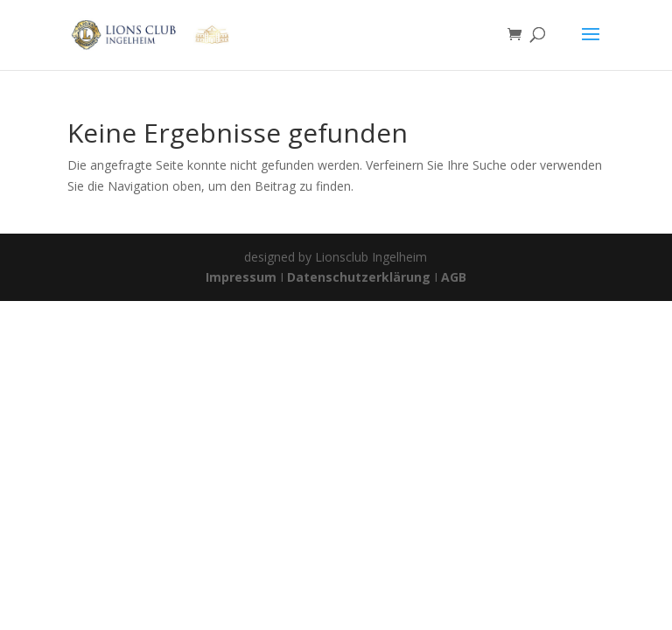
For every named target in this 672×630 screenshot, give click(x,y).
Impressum (243, 277)
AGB (454, 277)
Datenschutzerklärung (359, 277)
